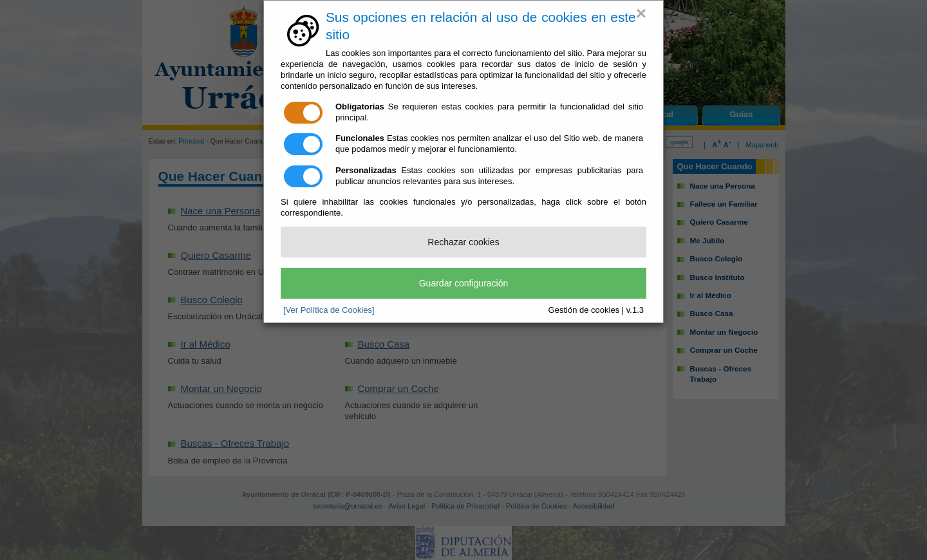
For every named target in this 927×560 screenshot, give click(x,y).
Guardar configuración (464, 283)
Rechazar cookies (463, 242)
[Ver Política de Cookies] (329, 310)
